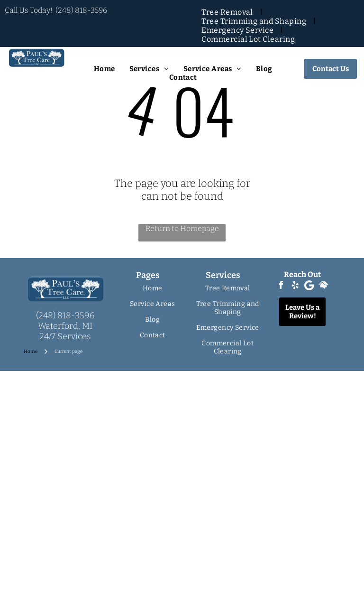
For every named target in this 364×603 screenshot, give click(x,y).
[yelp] (295, 286)
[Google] (309, 286)
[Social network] (324, 286)
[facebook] (281, 286)
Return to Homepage (182, 228)
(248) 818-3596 (81, 10)
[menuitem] (228, 12)
